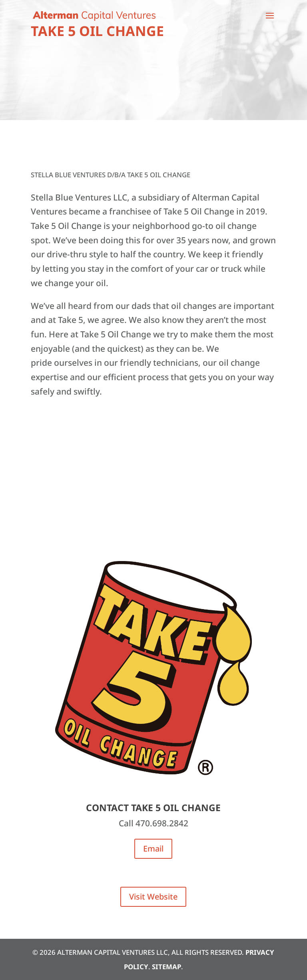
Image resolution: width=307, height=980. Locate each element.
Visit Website (153, 897)
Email (153, 849)
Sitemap (166, 967)
